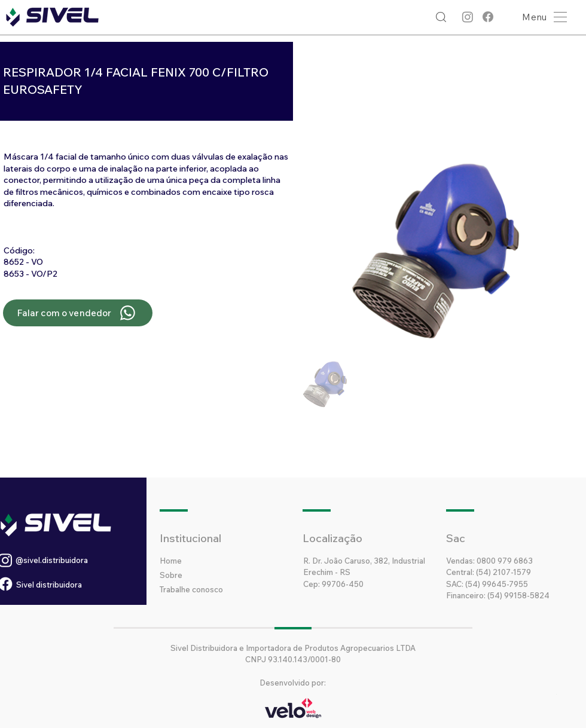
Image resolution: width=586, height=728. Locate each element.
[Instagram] (468, 17)
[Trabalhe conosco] (215, 589)
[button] (541, 17)
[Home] (202, 561)
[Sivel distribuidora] (72, 585)
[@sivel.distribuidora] (80, 560)
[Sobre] (202, 575)
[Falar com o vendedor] (78, 313)
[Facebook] (488, 17)
